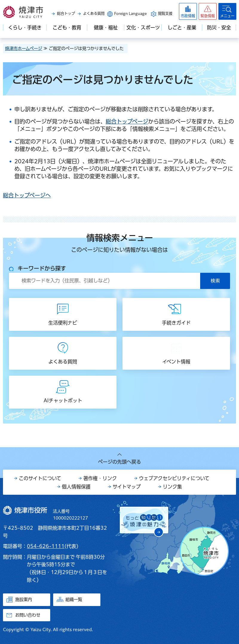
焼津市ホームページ (24, 48)
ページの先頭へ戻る (119, 462)
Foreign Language (130, 13)
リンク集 (172, 487)
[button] (208, 11)
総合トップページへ (27, 195)
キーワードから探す (42, 268)
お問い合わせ (28, 615)
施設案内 (24, 599)
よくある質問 (94, 13)
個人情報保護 (76, 487)
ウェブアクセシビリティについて (174, 478)
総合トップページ (127, 121)
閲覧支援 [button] (165, 13)
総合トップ (66, 13)
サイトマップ (127, 487)
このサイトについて (40, 478)
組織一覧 (74, 599)
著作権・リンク (100, 478)
